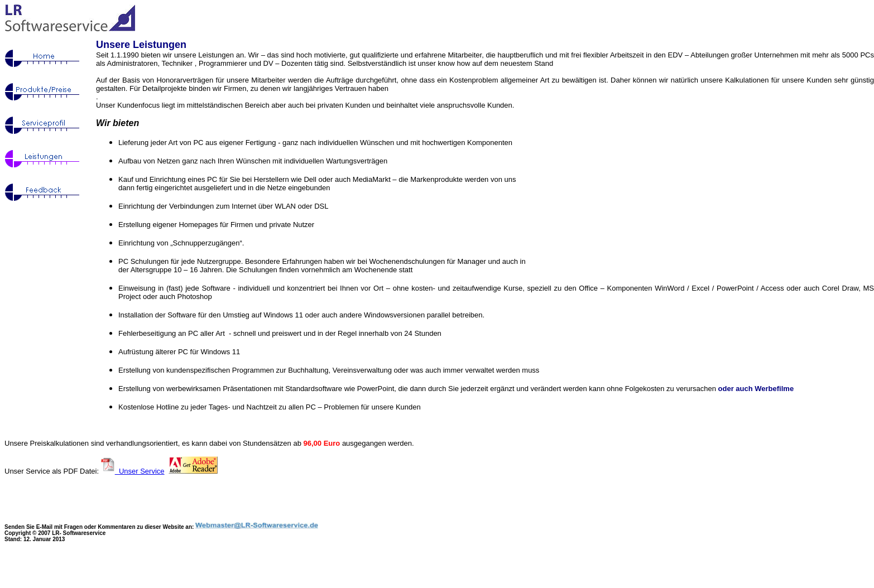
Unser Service (140, 471)
